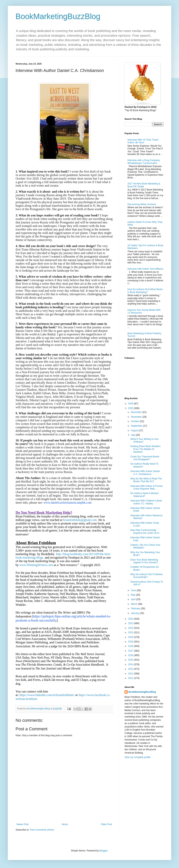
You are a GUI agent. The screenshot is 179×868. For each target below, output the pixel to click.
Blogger (103, 851)
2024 (131, 619)
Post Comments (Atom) (42, 830)
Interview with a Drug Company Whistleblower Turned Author (144, 162)
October (135, 421)
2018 (131, 646)
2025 (131, 408)
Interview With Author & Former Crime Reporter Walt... (147, 487)
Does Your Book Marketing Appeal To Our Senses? (144, 561)
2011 (131, 678)
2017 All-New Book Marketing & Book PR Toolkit (144, 185)
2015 (131, 660)
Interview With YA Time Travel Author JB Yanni (143, 141)
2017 (131, 651)
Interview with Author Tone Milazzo (145, 269)
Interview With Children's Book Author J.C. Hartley (146, 502)
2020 (131, 637)
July (133, 435)
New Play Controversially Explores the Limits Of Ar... (146, 531)
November (137, 417)
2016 (131, 655)
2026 (131, 404)
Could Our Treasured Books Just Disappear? (145, 458)
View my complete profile (137, 757)
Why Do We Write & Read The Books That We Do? (146, 480)
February (136, 608)
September (137, 426)
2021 (131, 632)
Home (65, 824)
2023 (131, 623)
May (133, 595)
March (135, 604)
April (134, 599)
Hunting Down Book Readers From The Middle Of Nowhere (145, 449)
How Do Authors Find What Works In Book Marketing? (145, 291)
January (135, 613)
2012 (131, 674)
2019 (131, 642)
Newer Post (23, 824)
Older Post (106, 824)
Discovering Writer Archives (142, 204)
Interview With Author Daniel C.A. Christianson (145, 473)
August (135, 430)
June (134, 590)
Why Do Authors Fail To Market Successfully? (146, 576)
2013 (131, 669)
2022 (131, 628)
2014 (131, 664)
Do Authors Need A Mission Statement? (144, 495)
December (137, 412)
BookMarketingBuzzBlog (58, 16)
